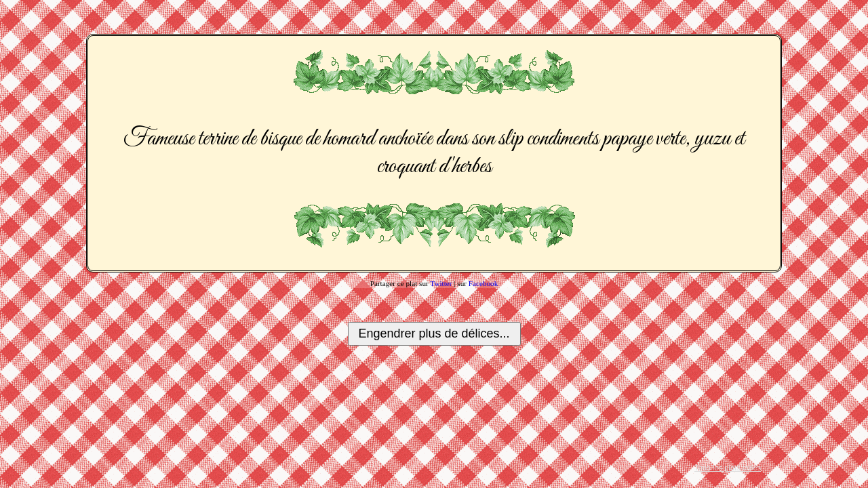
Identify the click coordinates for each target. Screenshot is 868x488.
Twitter (441, 283)
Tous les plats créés (728, 468)
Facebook (484, 283)
